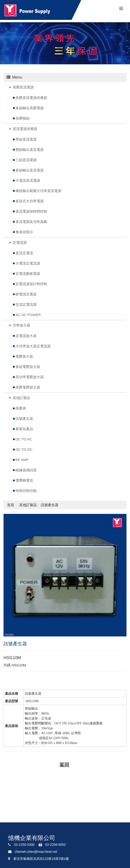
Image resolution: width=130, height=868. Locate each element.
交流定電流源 (26, 304)
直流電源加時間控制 (31, 211)
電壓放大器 (24, 356)
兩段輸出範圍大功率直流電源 (38, 191)
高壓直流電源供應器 (31, 98)
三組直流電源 (26, 160)
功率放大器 (21, 325)
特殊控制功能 (26, 491)
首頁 (11, 505)
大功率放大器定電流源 (33, 346)
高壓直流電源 (23, 87)
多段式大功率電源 (30, 201)
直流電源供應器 (25, 129)
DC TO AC (24, 439)
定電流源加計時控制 (31, 284)
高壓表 (21, 408)
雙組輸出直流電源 (30, 150)
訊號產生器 (24, 419)
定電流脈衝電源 (28, 274)
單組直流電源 (26, 139)
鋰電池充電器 (26, 294)
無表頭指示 (24, 232)
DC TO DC (24, 449)
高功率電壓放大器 (30, 377)
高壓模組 (23, 118)
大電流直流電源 (28, 180)
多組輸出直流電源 (30, 170)
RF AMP (22, 460)
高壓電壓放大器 (28, 387)
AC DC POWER (28, 315)
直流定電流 (24, 253)
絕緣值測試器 (26, 470)
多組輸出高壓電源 (30, 108)
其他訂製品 (21, 398)
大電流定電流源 (28, 263)
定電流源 (20, 242)
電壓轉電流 (24, 480)
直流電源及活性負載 (31, 222)
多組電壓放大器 (28, 367)
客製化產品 (24, 429)
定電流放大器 (26, 336)
